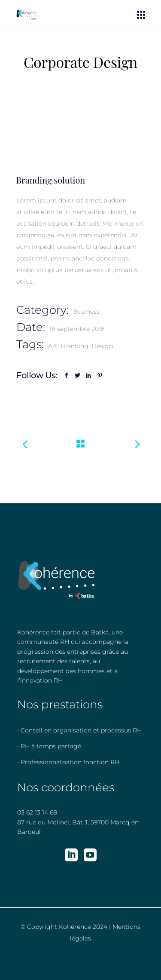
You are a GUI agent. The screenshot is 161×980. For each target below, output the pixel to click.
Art (53, 346)
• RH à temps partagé (49, 746)
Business (86, 312)
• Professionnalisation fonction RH (68, 762)
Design (102, 346)
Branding (74, 346)
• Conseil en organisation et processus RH (79, 730)
